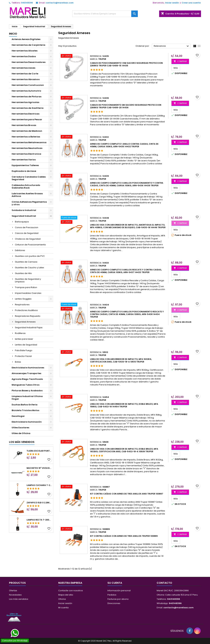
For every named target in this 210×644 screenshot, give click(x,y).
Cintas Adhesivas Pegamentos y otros (29, 203)
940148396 (27, 3)
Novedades (15, 595)
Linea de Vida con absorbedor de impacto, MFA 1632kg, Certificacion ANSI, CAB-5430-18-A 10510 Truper (121, 360)
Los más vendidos (22, 442)
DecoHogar (18, 416)
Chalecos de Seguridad (28, 239)
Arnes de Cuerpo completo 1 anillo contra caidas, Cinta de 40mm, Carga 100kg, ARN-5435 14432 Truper (124, 145)
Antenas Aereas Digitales (26, 39)
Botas (18, 362)
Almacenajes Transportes (26, 373)
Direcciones (114, 603)
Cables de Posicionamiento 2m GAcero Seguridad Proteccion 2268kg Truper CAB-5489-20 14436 (126, 106)
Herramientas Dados (24, 56)
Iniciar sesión (172, 3)
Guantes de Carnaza (26, 262)
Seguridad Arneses (25, 322)
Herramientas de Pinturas (26, 97)
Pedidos (112, 595)
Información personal (119, 591)
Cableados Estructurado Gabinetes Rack (26, 186)
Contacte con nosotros (71, 591)
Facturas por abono (118, 599)
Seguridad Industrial (24, 216)
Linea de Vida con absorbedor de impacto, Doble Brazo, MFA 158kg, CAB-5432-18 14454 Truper (124, 405)
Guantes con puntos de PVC (30, 256)
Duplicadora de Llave (24, 171)
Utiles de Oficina (21, 433)
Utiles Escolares (20, 428)
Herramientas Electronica (26, 154)
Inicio (13, 34)
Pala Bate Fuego (24, 350)
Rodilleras (20, 333)
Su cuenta (115, 583)
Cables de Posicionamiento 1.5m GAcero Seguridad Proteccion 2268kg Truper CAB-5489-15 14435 (126, 64)
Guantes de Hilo (23, 273)
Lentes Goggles (23, 299)
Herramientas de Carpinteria (28, 45)
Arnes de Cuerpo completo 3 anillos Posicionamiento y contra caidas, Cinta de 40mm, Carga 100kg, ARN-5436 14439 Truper (127, 184)
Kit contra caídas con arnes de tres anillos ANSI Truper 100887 (127, 494)
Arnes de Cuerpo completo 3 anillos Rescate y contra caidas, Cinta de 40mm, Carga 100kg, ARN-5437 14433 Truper (126, 271)
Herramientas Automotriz (26, 91)
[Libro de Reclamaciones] (14, 617)
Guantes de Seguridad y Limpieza (28, 280)
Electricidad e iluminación (27, 422)
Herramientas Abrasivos (26, 79)
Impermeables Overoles (28, 293)
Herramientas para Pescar (27, 119)
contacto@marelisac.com (60, 3)
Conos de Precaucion (27, 227)
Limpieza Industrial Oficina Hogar (27, 398)
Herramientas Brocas (24, 125)
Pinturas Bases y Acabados (27, 391)
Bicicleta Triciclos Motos (25, 410)
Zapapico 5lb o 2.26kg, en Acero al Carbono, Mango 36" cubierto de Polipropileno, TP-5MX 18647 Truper (39, 503)
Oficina (62, 599)
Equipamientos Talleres (25, 165)
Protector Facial (23, 356)
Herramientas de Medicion (27, 131)
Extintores (20, 250)
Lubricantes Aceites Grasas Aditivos (27, 195)
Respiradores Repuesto (28, 316)
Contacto (164, 583)
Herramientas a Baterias (26, 137)
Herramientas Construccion (28, 85)
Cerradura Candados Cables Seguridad (29, 178)
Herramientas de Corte (25, 74)
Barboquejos (22, 222)
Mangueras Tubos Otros (26, 385)
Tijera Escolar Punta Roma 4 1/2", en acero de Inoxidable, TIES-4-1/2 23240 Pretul (39, 451)
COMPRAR (180, 61)
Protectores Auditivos (26, 310)
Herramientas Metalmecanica (29, 142)
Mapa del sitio (66, 595)
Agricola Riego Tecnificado (27, 379)
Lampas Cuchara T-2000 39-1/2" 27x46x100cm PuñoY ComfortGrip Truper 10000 (39, 485)
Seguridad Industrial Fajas (29, 327)
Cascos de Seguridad (27, 233)
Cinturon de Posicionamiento (30, 245)
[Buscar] (105, 14)
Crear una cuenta (191, 3)
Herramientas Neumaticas (27, 148)
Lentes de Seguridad (26, 345)
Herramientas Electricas (26, 114)
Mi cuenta (63, 608)
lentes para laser (24, 339)
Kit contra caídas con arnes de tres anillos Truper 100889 (124, 536)
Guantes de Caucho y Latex (29, 268)
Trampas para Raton (26, 287)
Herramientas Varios (24, 160)
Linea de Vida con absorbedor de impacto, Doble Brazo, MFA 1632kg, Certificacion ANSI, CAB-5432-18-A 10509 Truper (124, 450)
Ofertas (13, 591)
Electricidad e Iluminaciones (28, 368)
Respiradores (22, 305)
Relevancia (172, 46)
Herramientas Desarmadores (29, 62)
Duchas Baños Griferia (25, 405)
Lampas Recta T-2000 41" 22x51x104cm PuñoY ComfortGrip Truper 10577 (39, 520)
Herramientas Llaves (23, 68)
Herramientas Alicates (25, 51)
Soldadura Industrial (24, 210)
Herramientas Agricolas (25, 102)
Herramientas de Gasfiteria (28, 108)
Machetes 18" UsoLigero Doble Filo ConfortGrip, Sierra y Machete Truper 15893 (39, 468)
